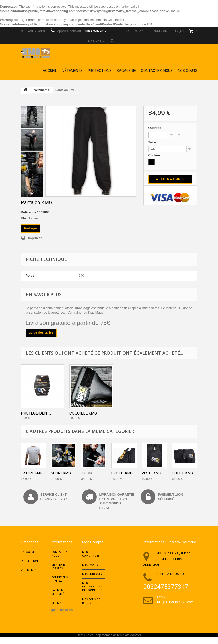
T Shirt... (89, 473)
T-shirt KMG (32, 473)
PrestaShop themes (98, 642)
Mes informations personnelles (92, 591)
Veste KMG (151, 473)
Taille (153, 142)
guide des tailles (41, 332)
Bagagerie (126, 71)
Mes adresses (92, 577)
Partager (31, 228)
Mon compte (93, 542)
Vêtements (72, 71)
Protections (100, 71)
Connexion (159, 31)
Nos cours (188, 71)
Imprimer (35, 238)
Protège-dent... (36, 413)
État (24, 218)
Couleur (155, 155)
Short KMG (61, 473)
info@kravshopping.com (175, 602)
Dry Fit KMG (122, 473)
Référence (29, 212)
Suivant (32, 194)
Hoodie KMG (182, 473)
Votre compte (136, 31)
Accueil (50, 71)
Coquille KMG (83, 413)
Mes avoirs (90, 567)
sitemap (57, 609)
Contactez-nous (33, 31)
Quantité (155, 128)
